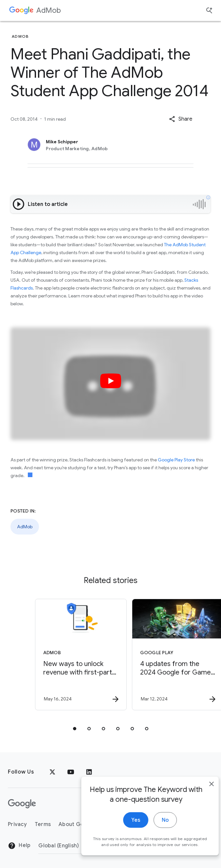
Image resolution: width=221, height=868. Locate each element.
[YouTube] (71, 772)
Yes (125, 830)
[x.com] (52, 772)
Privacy (17, 824)
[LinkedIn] (89, 772)
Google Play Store (176, 460)
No (154, 830)
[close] (201, 794)
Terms (43, 824)
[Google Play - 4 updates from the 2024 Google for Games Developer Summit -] (158, 655)
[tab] (75, 729)
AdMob (49, 10)
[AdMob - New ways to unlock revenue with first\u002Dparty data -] (62, 655)
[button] (181, 119)
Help (19, 846)
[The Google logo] (22, 804)
